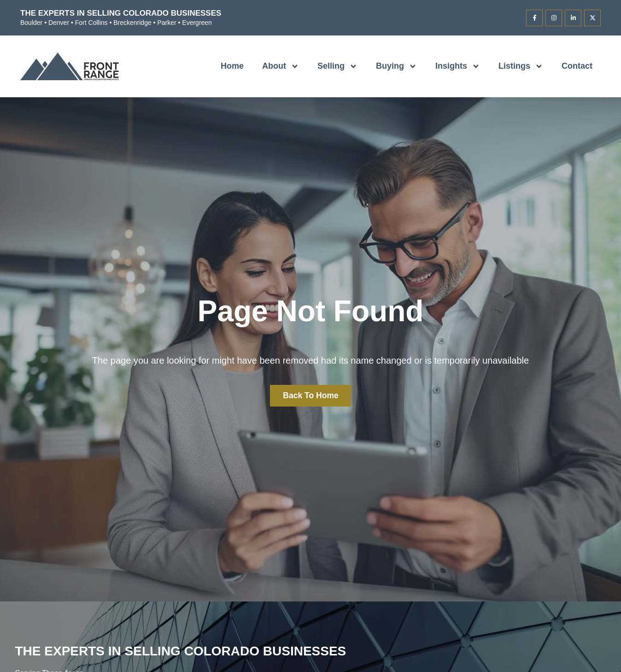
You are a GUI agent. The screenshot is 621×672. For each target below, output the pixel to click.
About (281, 66)
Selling (337, 66)
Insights (458, 66)
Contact (577, 66)
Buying (396, 66)
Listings (521, 66)
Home (232, 66)
